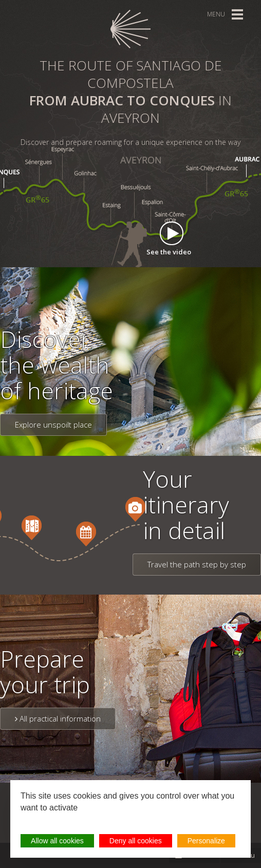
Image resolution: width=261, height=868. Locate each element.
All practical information (58, 718)
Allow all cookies (57, 841)
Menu (216, 14)
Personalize (206, 841)
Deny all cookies (136, 841)
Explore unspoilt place (53, 424)
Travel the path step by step (197, 564)
